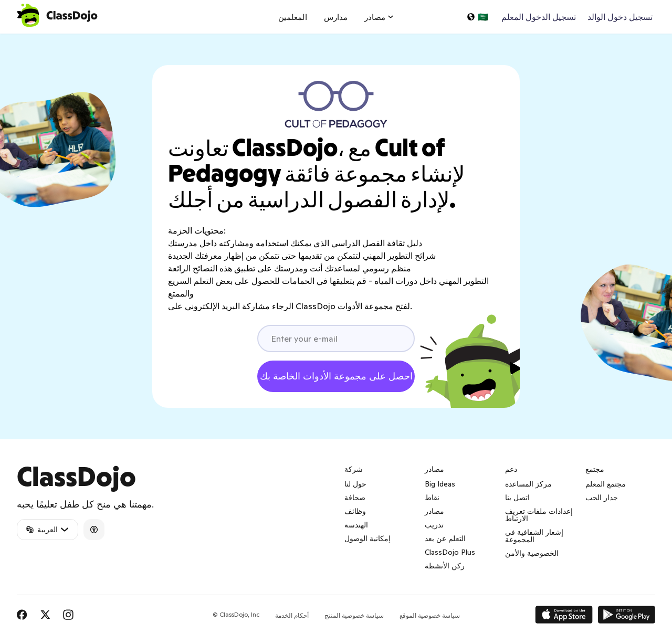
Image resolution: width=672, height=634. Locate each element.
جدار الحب (602, 498)
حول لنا (355, 484)
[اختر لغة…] (477, 17)
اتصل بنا (517, 498)
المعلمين (293, 17)
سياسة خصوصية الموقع (430, 615)
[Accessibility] (94, 530)
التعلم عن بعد (445, 538)
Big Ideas (440, 484)
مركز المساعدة (528, 484)
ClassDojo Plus (450, 552)
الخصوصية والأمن (532, 553)
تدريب (434, 525)
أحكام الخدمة (292, 615)
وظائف (355, 511)
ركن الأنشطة (445, 566)
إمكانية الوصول (367, 538)
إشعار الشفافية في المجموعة (534, 536)
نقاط (432, 498)
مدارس (336, 17)
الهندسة (356, 525)
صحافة (355, 498)
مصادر (434, 511)
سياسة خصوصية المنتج (354, 615)
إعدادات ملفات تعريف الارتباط (539, 515)
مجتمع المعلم (606, 484)
